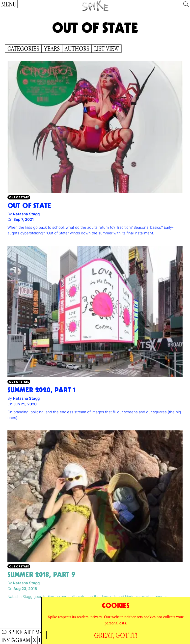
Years (52, 49)
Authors (77, 49)
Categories (23, 49)
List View (107, 49)
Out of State (19, 197)
